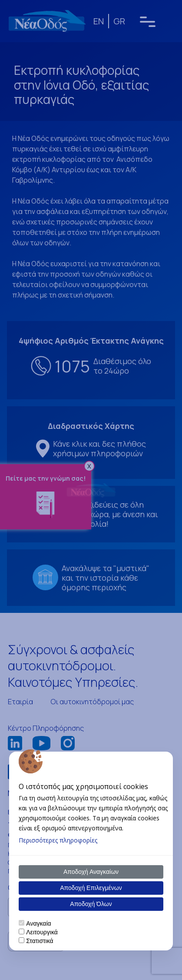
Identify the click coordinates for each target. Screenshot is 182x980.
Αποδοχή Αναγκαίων (91, 872)
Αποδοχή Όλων (91, 904)
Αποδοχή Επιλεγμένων (91, 888)
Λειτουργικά (42, 932)
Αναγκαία (38, 923)
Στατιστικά (40, 941)
